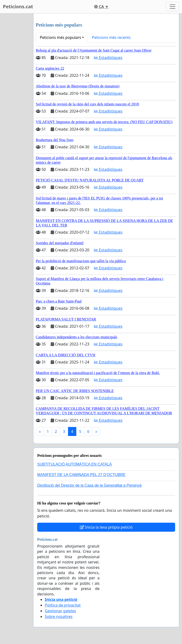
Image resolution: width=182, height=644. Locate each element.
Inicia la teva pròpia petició (106, 527)
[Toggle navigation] (173, 7)
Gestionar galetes (60, 611)
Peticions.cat (18, 7)
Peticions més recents (111, 37)
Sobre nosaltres (59, 617)
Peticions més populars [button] (60, 37)
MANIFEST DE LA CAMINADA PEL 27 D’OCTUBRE (81, 475)
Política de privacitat (63, 605)
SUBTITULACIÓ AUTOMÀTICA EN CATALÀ (75, 464)
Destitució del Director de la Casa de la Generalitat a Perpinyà (89, 485)
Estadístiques (108, 58)
